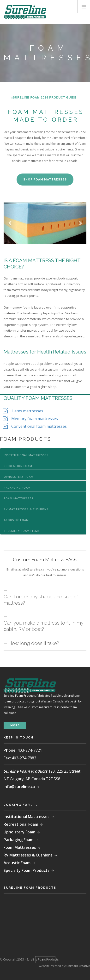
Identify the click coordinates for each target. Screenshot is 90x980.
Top (45, 960)
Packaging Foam (17, 487)
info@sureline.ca (19, 787)
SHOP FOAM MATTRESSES (45, 180)
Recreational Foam (21, 824)
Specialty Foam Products (27, 870)
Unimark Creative (78, 966)
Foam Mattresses (19, 498)
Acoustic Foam (16, 520)
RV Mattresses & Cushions (26, 509)
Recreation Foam (18, 466)
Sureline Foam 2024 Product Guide (45, 98)
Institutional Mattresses (26, 455)
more (15, 725)
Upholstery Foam (19, 477)
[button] (10, 223)
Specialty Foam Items (22, 531)
